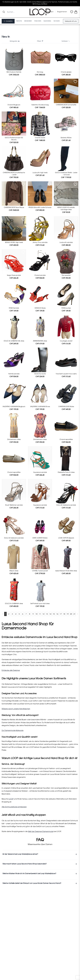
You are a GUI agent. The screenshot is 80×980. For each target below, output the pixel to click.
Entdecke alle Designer (11, 671)
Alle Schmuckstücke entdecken (14, 807)
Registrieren (62, 12)
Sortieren (66, 41)
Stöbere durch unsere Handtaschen (16, 709)
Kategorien (14, 41)
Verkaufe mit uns (71, 21)
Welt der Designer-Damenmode (41, 832)
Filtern (40, 41)
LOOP (11, 799)
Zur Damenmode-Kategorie (13, 731)
